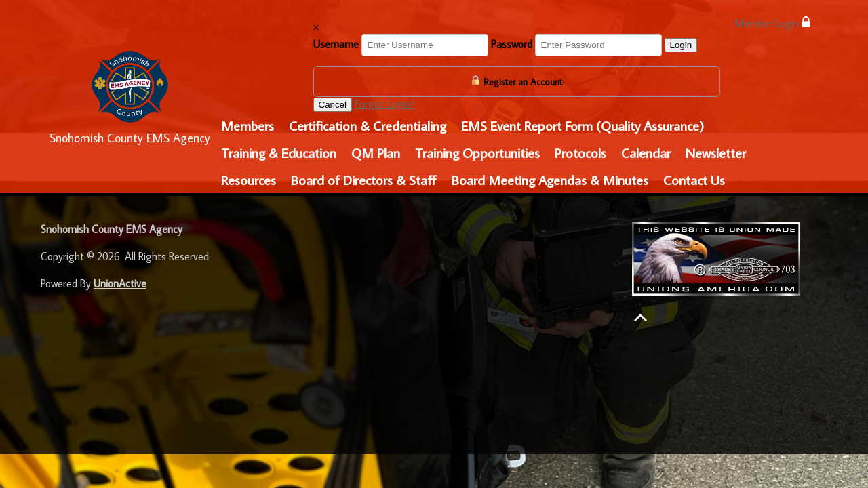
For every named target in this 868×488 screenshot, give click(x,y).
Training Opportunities (477, 152)
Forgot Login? (385, 104)
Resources (249, 180)
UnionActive (120, 283)
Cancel (333, 105)
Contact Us (694, 180)
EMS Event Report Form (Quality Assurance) (583, 125)
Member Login (772, 23)
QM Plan (376, 152)
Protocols (580, 152)
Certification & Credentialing (368, 125)
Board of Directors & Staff (364, 180)
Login (681, 45)
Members (248, 125)
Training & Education (279, 152)
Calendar (646, 152)
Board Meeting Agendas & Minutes (550, 180)
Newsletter (716, 152)
